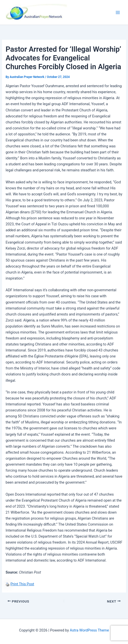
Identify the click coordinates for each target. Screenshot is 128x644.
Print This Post (22, 584)
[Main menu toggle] (118, 12)
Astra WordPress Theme (89, 630)
